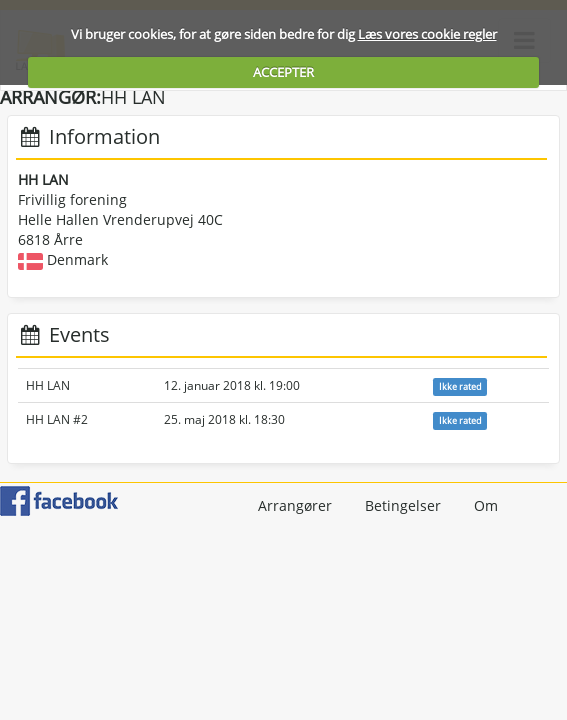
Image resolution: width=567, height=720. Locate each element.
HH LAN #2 (57, 419)
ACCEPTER (283, 72)
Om (486, 505)
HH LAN (48, 385)
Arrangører (295, 505)
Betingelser (403, 505)
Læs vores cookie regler (427, 34)
